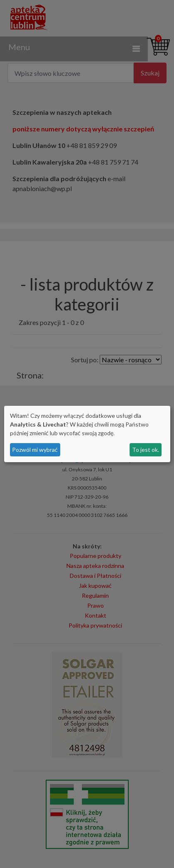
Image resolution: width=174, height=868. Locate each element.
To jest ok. (146, 450)
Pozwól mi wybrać (35, 450)
